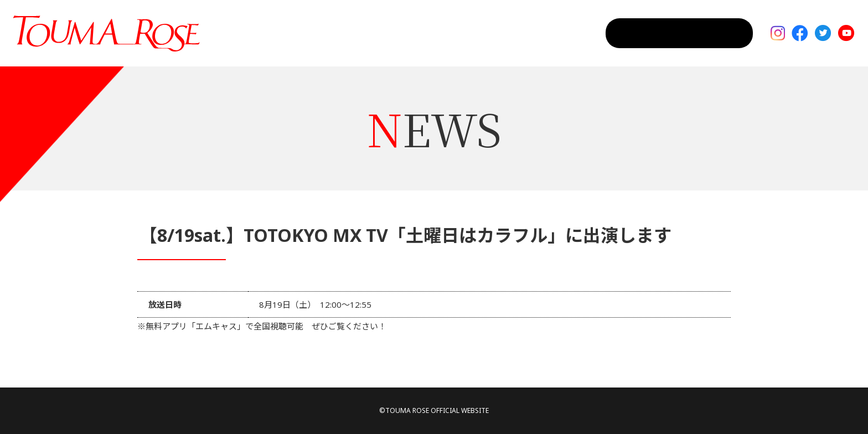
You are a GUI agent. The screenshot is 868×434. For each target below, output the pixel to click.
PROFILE (563, 33)
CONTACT (622, 33)
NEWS (513, 33)
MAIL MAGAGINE (707, 33)
